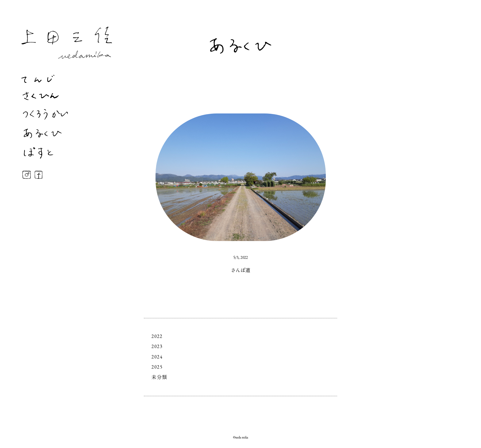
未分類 (159, 377)
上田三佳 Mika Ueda (67, 43)
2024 (157, 357)
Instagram (27, 175)
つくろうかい (45, 114)
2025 (157, 367)
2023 (157, 346)
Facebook (38, 175)
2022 (157, 336)
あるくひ (43, 133)
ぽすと (38, 153)
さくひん (41, 96)
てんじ (38, 79)
